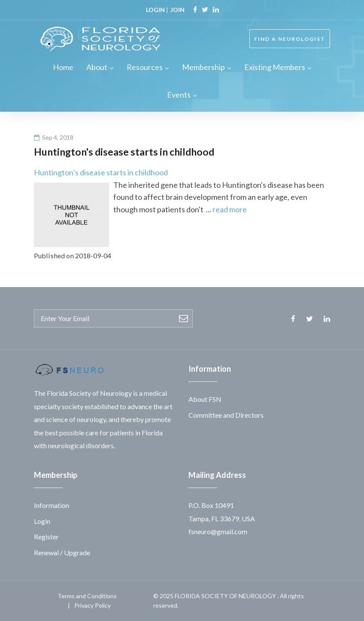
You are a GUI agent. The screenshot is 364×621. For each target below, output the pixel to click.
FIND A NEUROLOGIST (290, 39)
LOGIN (155, 10)
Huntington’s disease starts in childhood (101, 172)
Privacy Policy (93, 605)
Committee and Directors (226, 415)
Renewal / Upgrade (62, 552)
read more (230, 209)
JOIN (177, 10)
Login (42, 521)
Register (46, 537)
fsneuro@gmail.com (218, 531)
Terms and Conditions (87, 596)
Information (52, 505)
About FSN (205, 399)
